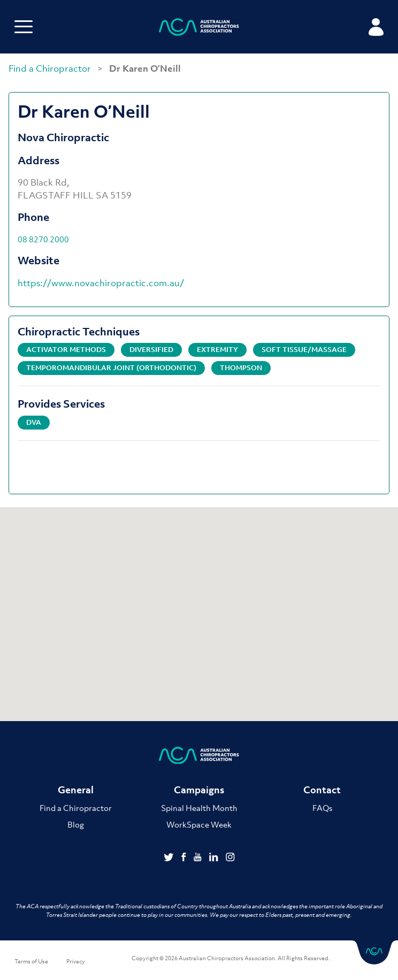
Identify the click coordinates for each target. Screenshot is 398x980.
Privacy (76, 961)
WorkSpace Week (199, 824)
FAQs (322, 808)
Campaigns (199, 790)
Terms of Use (31, 961)
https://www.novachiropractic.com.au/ (101, 283)
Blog (76, 824)
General (76, 790)
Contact (322, 790)
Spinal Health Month (199, 808)
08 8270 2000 (43, 239)
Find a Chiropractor (51, 68)
